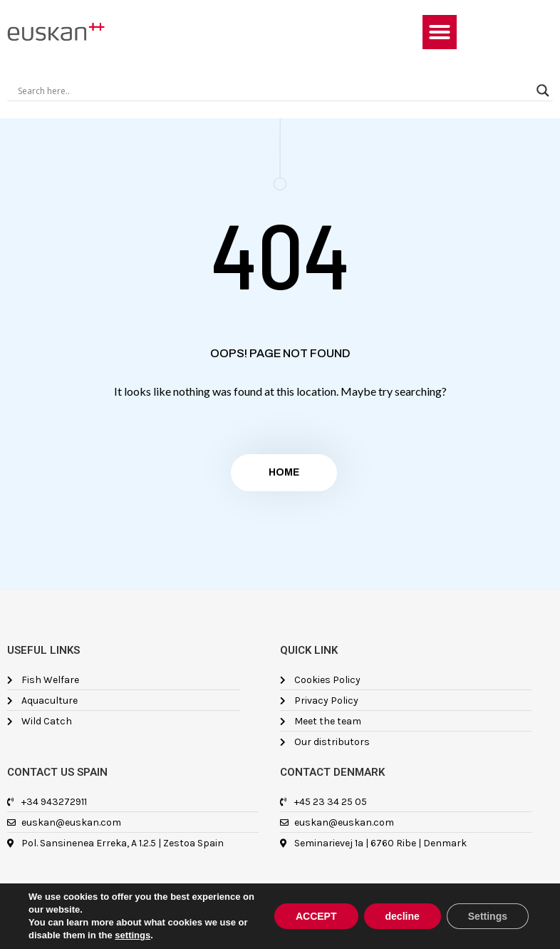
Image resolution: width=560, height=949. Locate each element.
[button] (440, 32)
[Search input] (274, 91)
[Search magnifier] (543, 91)
